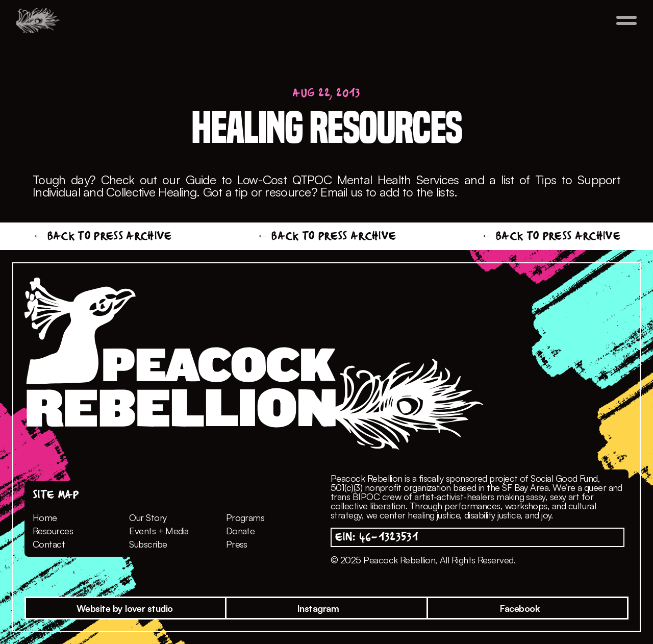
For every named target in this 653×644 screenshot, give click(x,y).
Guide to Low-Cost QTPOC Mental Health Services (322, 180)
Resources (53, 531)
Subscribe (148, 544)
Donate (241, 531)
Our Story (148, 517)
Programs (245, 517)
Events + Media (159, 531)
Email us (341, 192)
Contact (49, 544)
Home (45, 517)
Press (237, 544)
